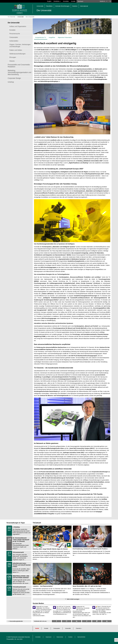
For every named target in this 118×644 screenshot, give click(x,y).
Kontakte (12, 30)
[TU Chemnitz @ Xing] (87, 621)
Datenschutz (60, 637)
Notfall (37, 628)
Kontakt (73, 1)
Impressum (49, 637)
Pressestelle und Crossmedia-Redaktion (19, 66)
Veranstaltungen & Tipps (16, 523)
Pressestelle (10, 639)
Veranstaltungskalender (16, 621)
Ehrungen (13, 57)
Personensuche (15, 34)
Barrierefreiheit (81, 637)
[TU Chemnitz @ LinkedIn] (77, 621)
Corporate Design (14, 78)
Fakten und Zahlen (16, 50)
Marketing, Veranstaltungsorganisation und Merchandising (19, 72)
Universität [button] (40, 6)
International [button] (84, 6)
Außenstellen (14, 41)
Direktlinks (57, 1)
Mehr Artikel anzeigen (73, 599)
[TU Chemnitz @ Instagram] (67, 621)
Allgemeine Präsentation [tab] (65, 37)
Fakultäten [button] (49, 6)
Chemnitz (78, 628)
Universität (68, 628)
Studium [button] (75, 6)
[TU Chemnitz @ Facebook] (57, 621)
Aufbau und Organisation (18, 26)
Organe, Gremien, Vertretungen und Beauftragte (20, 45)
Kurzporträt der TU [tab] (41, 37)
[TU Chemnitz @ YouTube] (107, 621)
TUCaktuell (37, 523)
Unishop (11, 82)
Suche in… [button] (103, 1)
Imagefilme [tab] (52, 37)
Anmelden (66, 1)
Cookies (70, 637)
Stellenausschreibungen (17, 54)
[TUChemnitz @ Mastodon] (97, 621)
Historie (12, 61)
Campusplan (14, 37)
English (49, 1)
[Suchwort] (87, 1)
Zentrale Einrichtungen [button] (62, 6)
